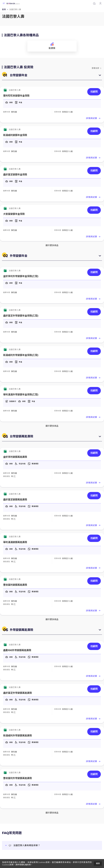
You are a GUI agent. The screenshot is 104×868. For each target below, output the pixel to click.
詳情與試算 (93, 118)
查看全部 (97, 68)
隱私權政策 (26, 865)
